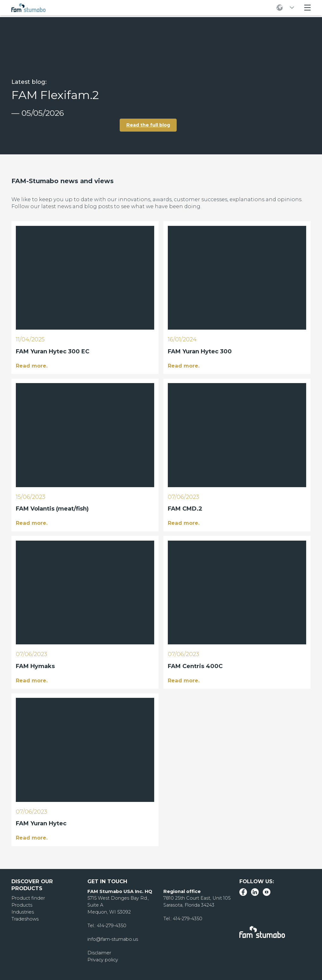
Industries (22, 911)
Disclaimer (99, 952)
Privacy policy (103, 959)
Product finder (28, 898)
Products (22, 905)
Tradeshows (25, 918)
